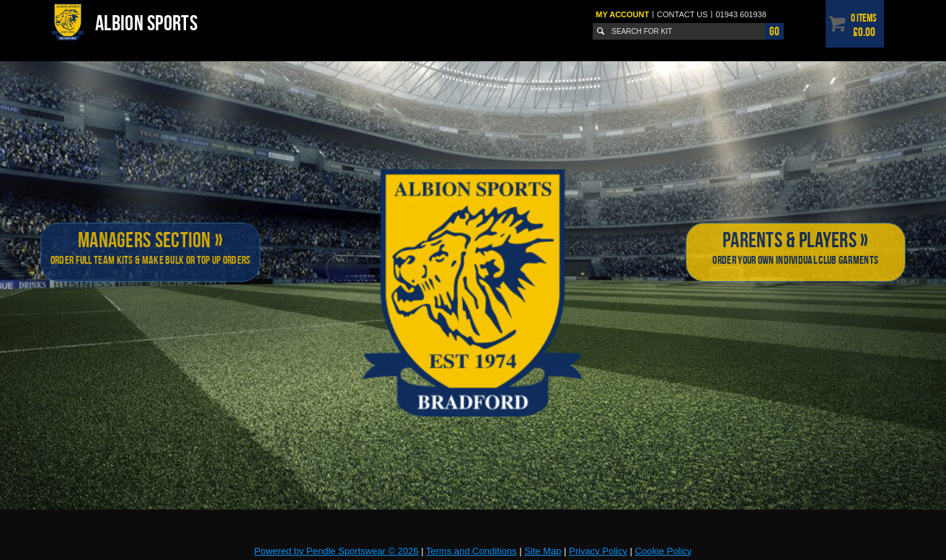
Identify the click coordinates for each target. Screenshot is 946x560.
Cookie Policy (664, 551)
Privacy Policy (598, 551)
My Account (622, 14)
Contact (682, 14)
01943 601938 (741, 14)
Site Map (543, 551)
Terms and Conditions (472, 551)
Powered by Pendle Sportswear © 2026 (337, 551)
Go (774, 31)
